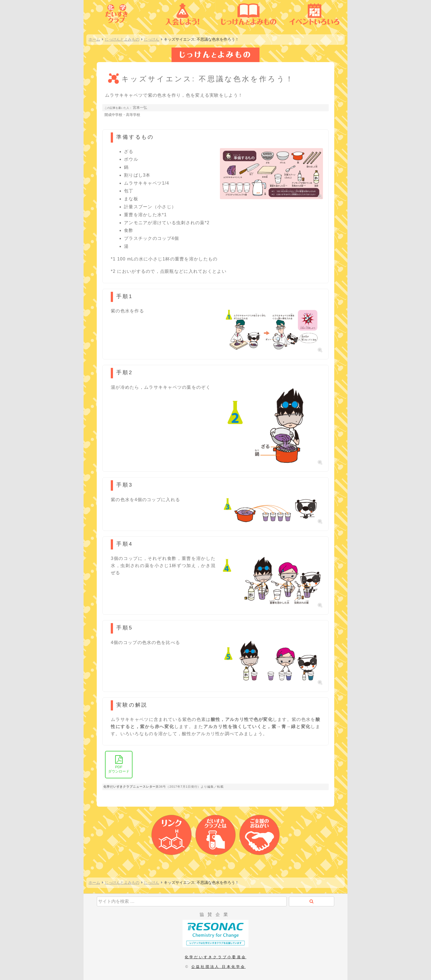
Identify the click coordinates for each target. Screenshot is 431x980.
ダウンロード (119, 764)
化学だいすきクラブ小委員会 (215, 957)
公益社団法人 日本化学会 (219, 967)
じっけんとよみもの (122, 39)
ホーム (94, 39)
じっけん (151, 39)
